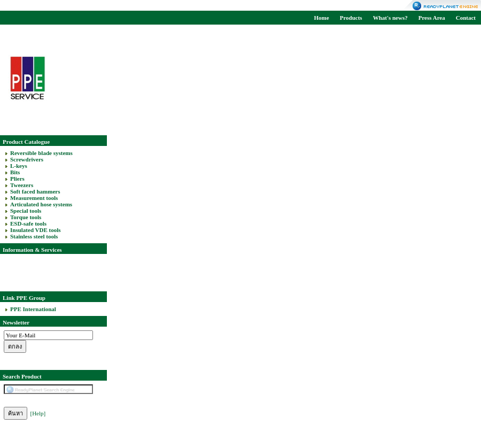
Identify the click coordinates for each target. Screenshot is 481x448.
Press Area (432, 18)
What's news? (390, 18)
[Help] (38, 413)
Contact (466, 18)
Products (351, 18)
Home (322, 18)
